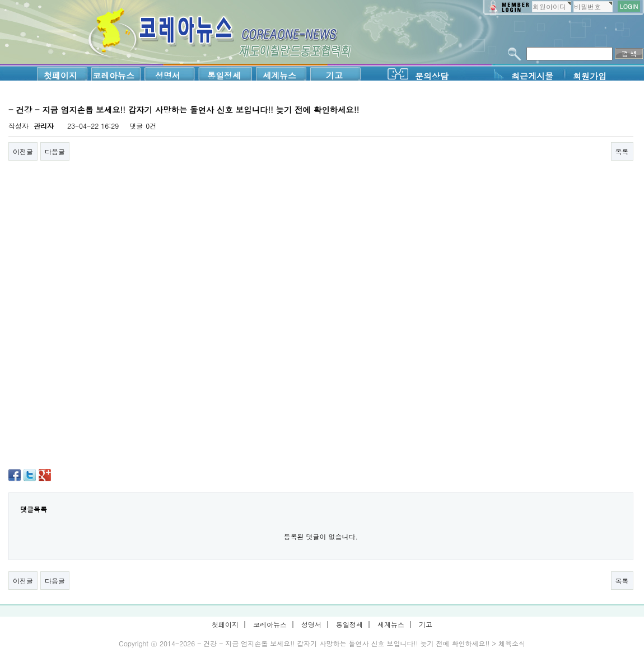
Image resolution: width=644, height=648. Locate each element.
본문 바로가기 (0, 0)
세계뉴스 (279, 75)
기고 (334, 75)
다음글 (55, 151)
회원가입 (590, 76)
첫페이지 (60, 75)
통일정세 (224, 75)
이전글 (23, 151)
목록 (622, 151)
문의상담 (432, 76)
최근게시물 (532, 76)
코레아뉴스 (113, 75)
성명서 (168, 75)
